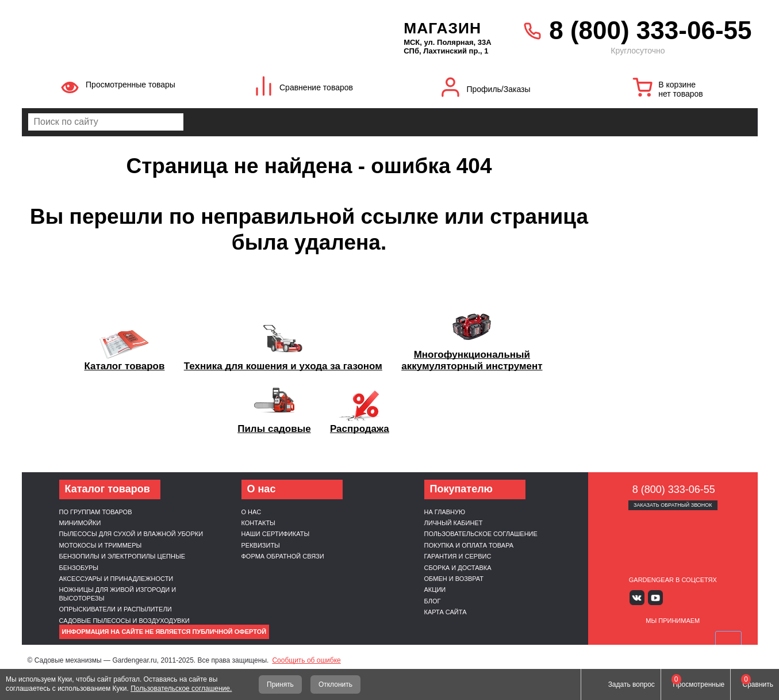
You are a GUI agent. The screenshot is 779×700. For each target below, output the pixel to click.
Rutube (690, 597)
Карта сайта (446, 612)
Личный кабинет (454, 523)
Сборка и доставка (458, 568)
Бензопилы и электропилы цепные (122, 556)
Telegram (706, 597)
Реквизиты (261, 545)
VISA (618, 639)
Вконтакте (639, 597)
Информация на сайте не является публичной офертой (164, 632)
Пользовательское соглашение (481, 534)
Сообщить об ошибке (306, 660)
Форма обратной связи (283, 556)
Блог (433, 601)
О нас (252, 512)
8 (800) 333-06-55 (650, 30)
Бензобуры (79, 568)
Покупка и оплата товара (469, 545)
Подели (686, 639)
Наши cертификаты (276, 534)
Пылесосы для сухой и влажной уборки (131, 534)
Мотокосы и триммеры (101, 545)
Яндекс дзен (673, 597)
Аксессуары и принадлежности (116, 579)
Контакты (258, 523)
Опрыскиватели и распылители (116, 609)
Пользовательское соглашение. (181, 688)
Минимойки (80, 523)
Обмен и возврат (454, 579)
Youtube (656, 597)
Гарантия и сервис (458, 556)
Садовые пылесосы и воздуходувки (124, 621)
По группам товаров (96, 512)
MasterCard (646, 639)
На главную (445, 512)
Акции (435, 590)
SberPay (727, 639)
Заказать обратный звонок (673, 505)
